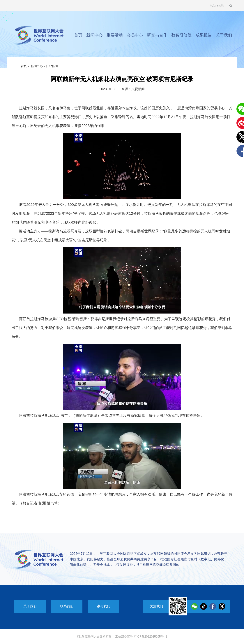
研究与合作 (157, 35)
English (221, 6)
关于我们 (224, 35)
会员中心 (135, 35)
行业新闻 (52, 66)
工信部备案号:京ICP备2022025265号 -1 (141, 637)
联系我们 (67, 606)
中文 (212, 6)
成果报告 (204, 35)
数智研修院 (181, 35)
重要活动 (115, 35)
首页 (78, 35)
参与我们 (104, 606)
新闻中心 (94, 35)
